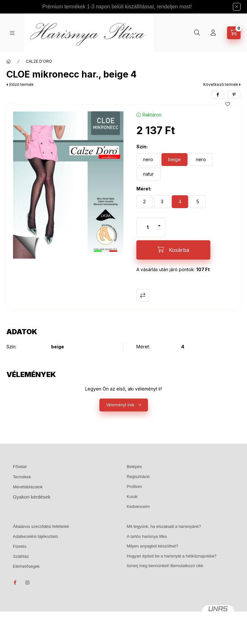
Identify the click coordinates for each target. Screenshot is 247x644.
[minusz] (159, 232)
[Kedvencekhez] (228, 104)
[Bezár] (237, 7)
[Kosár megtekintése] (234, 33)
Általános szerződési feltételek (41, 526)
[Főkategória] (9, 61)
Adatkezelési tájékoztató (35, 536)
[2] (144, 202)
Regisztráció (138, 477)
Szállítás (21, 556)
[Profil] (213, 33)
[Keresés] (197, 33)
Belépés (134, 467)
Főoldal (20, 467)
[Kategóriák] (12, 33)
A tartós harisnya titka (147, 536)
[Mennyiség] (148, 227)
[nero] (148, 160)
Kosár (132, 497)
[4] (180, 202)
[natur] (148, 174)
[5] (198, 202)
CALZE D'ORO (39, 61)
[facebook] (218, 95)
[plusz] (159, 223)
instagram (28, 583)
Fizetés (20, 546)
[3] (162, 202)
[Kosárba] (173, 250)
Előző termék (22, 84)
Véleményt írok (120, 405)
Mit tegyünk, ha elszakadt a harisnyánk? (164, 526)
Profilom (134, 487)
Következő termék (221, 84)
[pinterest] (234, 95)
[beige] (174, 160)
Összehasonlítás (143, 295)
